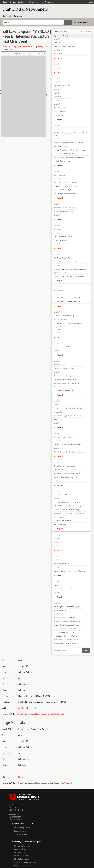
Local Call (57, 43)
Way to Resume (59, 517)
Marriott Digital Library (22, 846)
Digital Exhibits (20, 852)
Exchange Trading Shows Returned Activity (68, 143)
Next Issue (85, 31)
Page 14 (60, 306)
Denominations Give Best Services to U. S (68, 323)
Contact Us (23, 2)
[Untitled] (57, 39)
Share (19, 46)
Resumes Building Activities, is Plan (65, 379)
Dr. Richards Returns (61, 610)
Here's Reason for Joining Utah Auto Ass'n (68, 376)
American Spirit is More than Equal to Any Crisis (70, 269)
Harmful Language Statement (41, 2)
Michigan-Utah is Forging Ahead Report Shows (69, 150)
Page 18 (60, 427)
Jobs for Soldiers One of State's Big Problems (69, 276)
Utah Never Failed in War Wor (64, 258)
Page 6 (59, 58)
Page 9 (59, 165)
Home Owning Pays (60, 146)
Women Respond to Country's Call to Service (69, 262)
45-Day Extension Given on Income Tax (67, 302)
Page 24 (60, 597)
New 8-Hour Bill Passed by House (65, 643)
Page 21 (60, 529)
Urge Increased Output (61, 273)
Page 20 (60, 485)
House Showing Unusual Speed (64, 466)
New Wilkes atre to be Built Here (65, 618)
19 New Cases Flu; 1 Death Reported (66, 636)
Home (5, 2)
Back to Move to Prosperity (63, 521)
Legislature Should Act (61, 86)
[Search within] (67, 651)
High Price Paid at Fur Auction (64, 387)
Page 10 (60, 198)
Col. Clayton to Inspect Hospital (64, 629)
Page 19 (60, 456)
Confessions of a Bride (61, 240)
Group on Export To (60, 524)
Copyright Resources (22, 834)
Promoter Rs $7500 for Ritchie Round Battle (68, 408)
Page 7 (59, 72)
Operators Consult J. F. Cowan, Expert (66, 383)
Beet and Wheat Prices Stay (63, 495)
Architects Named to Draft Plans (65, 632)
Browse (13, 2)
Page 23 (60, 575)
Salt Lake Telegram (14, 16)
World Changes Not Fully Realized (65, 211)
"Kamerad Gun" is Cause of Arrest (65, 477)
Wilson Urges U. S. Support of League (66, 607)
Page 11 (60, 219)
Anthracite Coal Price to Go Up (64, 390)
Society (56, 585)
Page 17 (60, 395)
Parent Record (8, 49)
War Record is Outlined (61, 564)
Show (21, 777)
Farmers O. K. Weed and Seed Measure (67, 625)
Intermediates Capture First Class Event (67, 416)
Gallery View (43, 46)
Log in (90, 2)
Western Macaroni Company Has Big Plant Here (70, 571)
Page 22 (60, 550)
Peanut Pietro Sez (60, 111)
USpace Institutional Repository (26, 862)
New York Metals (59, 54)
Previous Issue (60, 31)
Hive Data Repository (22, 865)
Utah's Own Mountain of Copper (65, 208)
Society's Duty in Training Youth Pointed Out (68, 444)
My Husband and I (60, 108)
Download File (9, 46)
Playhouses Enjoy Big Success (64, 368)
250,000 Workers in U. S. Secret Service (67, 470)
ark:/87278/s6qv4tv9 (27, 708)
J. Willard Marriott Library (18, 805)
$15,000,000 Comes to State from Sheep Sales (69, 506)
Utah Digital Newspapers (23, 849)
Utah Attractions (59, 365)
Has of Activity (58, 291)
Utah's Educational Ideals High (64, 437)
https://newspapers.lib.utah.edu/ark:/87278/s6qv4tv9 (41, 714)
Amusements (58, 115)
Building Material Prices (62, 161)
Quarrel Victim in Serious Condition (65, 182)
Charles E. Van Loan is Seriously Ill (65, 186)
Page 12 (60, 248)
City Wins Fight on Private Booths (65, 194)
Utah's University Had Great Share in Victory (69, 452)
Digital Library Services (22, 828)
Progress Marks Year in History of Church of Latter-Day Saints (71, 328)
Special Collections (21, 831)
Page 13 (60, 281)
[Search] (33, 22)
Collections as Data (21, 856)
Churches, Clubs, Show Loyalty (64, 316)
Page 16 (60, 355)
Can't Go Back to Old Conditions (64, 154)
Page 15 (60, 337)
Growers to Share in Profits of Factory (66, 510)
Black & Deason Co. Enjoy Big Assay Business (69, 157)
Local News (57, 89)
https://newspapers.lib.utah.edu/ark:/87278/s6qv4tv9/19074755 (46, 783)
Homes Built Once (60, 175)
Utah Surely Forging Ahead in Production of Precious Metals (71, 134)
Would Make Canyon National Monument (68, 621)
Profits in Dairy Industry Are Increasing (67, 502)
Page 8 (59, 119)
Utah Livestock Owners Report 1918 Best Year (69, 513)
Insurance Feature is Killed (63, 347)
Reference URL (29, 46)
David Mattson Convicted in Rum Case (67, 640)
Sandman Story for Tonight (63, 236)
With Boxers (58, 419)
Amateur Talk (58, 412)
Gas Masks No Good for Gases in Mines (67, 473)
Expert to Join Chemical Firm (63, 589)
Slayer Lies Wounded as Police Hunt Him (67, 298)
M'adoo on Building (60, 319)
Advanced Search (81, 22)
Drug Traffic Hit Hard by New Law (65, 190)
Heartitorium (58, 229)
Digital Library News (21, 859)
